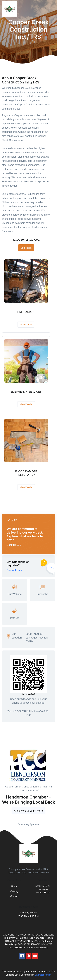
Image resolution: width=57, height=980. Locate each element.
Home (14, 886)
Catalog (14, 891)
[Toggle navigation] (52, 9)
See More (26, 248)
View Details (26, 325)
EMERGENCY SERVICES (26, 392)
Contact (14, 896)
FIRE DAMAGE (26, 312)
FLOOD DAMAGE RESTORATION (26, 473)
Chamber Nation (43, 975)
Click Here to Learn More (28, 811)
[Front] (10, 9)
